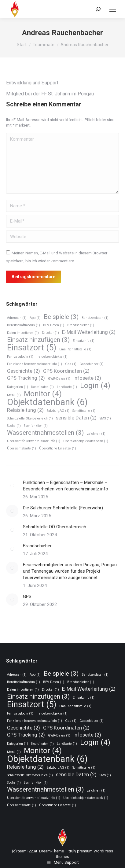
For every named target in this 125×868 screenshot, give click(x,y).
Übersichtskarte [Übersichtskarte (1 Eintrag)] (22, 448)
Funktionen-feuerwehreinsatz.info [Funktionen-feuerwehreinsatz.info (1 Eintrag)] (35, 364)
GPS (27, 597)
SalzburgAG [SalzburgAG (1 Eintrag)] (58, 411)
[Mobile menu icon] (113, 9)
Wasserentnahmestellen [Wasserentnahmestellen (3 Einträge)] (45, 433)
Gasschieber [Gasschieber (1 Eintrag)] (92, 364)
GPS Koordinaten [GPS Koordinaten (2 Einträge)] (66, 371)
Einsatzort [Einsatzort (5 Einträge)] (32, 348)
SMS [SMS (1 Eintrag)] (105, 418)
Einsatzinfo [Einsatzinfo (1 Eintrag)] (84, 341)
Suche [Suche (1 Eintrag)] (14, 426)
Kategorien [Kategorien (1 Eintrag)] (18, 387)
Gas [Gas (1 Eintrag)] (71, 364)
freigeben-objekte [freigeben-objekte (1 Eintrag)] (52, 357)
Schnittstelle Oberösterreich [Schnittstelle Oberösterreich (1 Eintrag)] (30, 418)
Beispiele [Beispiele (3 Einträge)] (61, 317)
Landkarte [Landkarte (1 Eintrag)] (67, 387)
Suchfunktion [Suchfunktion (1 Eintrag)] (36, 426)
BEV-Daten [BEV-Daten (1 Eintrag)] (54, 325)
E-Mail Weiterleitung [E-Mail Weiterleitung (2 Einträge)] (89, 332)
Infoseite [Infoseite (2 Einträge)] (87, 378)
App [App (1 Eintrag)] (35, 318)
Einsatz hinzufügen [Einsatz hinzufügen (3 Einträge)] (38, 340)
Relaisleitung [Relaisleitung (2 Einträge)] (25, 410)
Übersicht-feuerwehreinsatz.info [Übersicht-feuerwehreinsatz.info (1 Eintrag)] (34, 441)
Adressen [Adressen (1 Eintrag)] (17, 318)
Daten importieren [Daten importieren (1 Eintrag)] (23, 333)
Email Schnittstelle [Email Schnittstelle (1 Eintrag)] (75, 349)
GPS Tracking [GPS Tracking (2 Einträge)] (26, 378)
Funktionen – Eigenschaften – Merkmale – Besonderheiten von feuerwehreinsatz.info (66, 486)
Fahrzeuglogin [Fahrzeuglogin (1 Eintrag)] (20, 357)
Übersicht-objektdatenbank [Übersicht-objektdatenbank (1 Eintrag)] (86, 441)
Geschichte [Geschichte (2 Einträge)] (24, 371)
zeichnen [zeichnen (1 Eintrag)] (96, 434)
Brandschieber (37, 546)
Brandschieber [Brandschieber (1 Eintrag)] (81, 325)
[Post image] (12, 486)
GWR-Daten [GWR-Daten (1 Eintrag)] (59, 379)
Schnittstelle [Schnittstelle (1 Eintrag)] (84, 411)
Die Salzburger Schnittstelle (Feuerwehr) (63, 508)
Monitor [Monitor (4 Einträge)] (43, 394)
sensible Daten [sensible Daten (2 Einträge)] (76, 418)
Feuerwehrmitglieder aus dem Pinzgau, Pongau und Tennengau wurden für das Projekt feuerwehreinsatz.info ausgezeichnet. (70, 571)
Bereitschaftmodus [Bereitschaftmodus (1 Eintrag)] (24, 325)
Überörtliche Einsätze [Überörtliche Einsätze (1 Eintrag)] (58, 448)
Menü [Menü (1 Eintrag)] (14, 395)
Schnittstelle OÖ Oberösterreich (55, 527)
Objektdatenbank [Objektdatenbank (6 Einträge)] (47, 402)
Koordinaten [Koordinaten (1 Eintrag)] (42, 387)
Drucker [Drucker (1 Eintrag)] (50, 333)
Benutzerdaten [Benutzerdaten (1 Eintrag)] (95, 318)
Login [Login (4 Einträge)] (95, 386)
